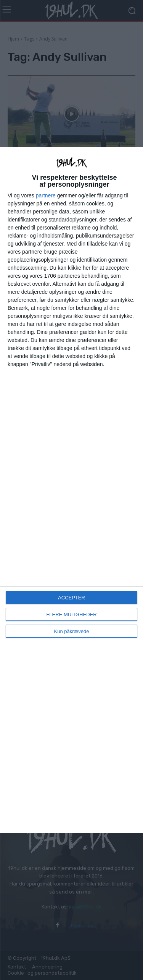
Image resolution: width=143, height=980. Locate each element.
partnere (46, 195)
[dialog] (71, 490)
